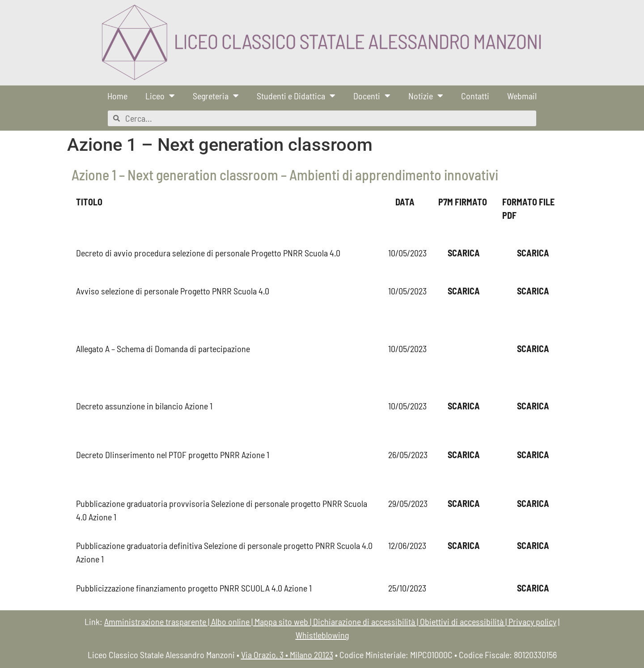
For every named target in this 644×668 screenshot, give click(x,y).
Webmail (522, 96)
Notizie (426, 96)
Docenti (372, 96)
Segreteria (216, 96)
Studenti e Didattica (296, 96)
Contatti (475, 96)
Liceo (160, 96)
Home (117, 96)
